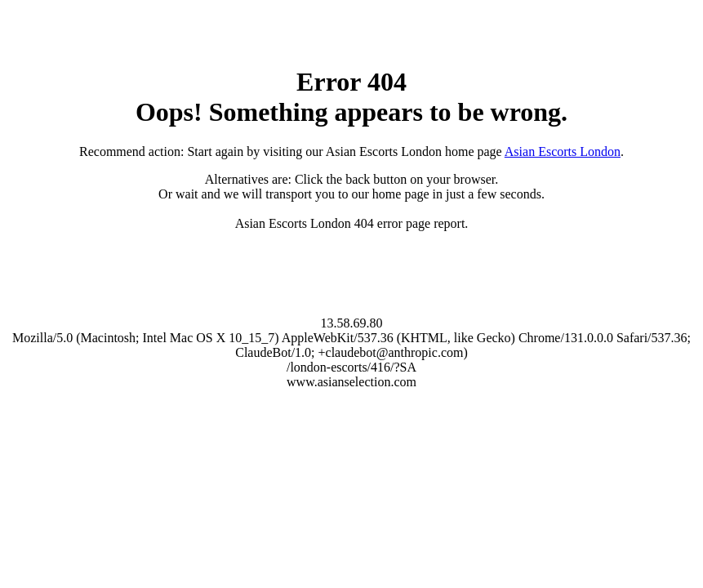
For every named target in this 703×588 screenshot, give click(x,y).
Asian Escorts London (563, 151)
